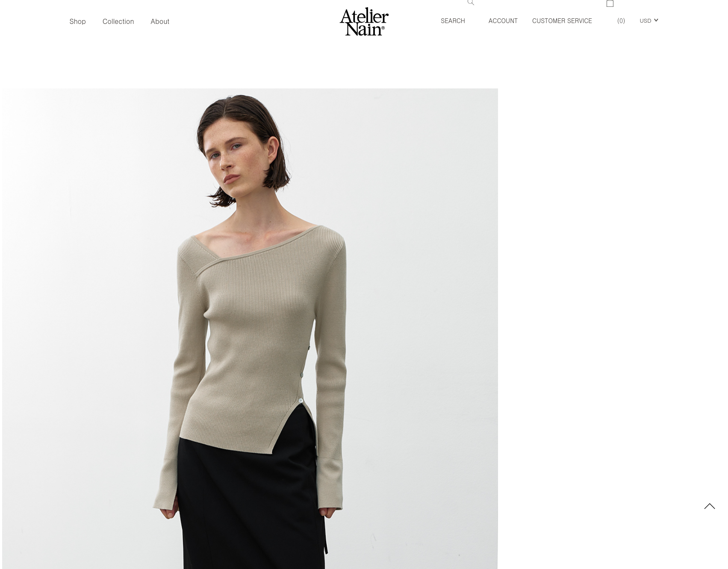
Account (503, 21)
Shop (77, 21)
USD (645, 20)
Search (457, 12)
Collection (118, 21)
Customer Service (562, 21)
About (160, 21)
